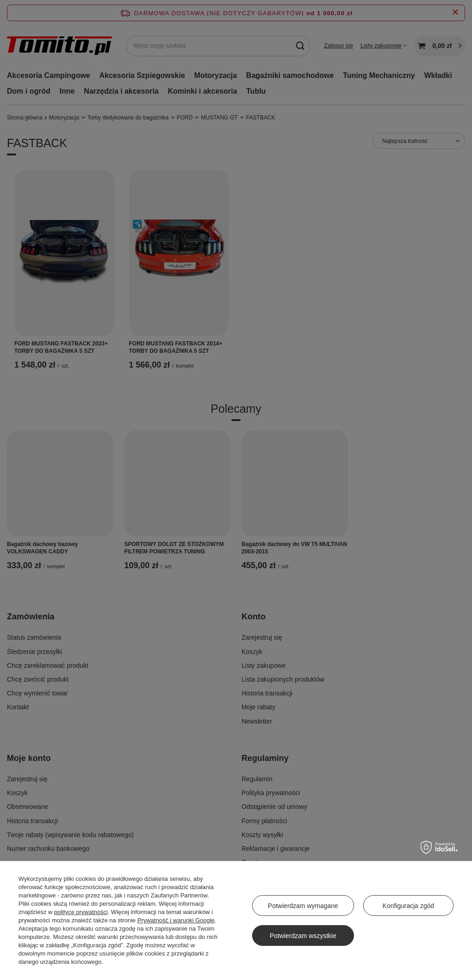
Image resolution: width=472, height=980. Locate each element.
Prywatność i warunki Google (176, 920)
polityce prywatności (81, 912)
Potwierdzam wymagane (303, 906)
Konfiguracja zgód (408, 906)
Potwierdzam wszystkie (303, 936)
